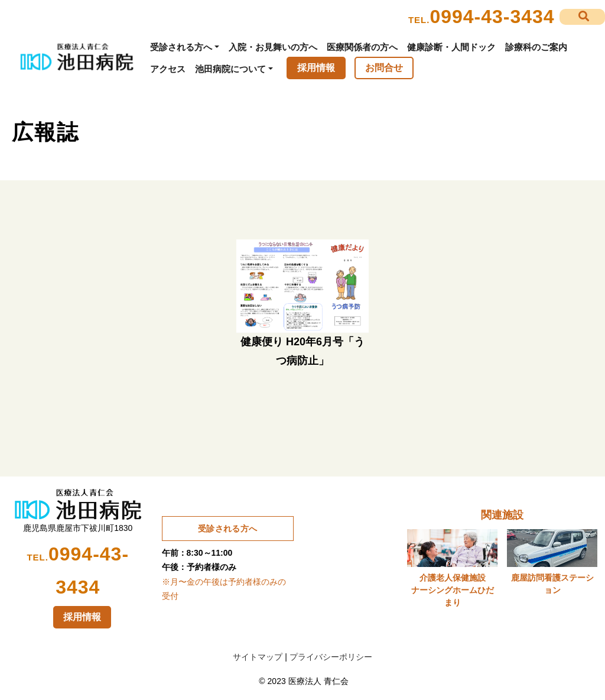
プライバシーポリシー (331, 657)
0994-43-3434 (492, 17)
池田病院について (230, 69)
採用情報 (316, 68)
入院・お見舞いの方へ (273, 47)
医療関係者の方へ (362, 47)
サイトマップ (258, 657)
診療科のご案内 (536, 47)
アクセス (168, 69)
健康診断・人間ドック (451, 47)
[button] (582, 17)
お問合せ (384, 68)
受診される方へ (181, 47)
